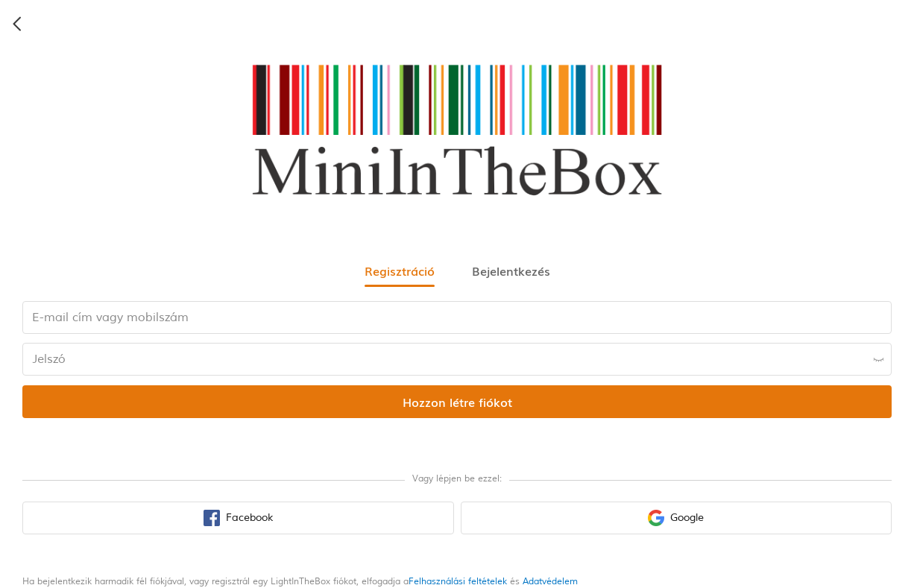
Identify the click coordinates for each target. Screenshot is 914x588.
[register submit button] (457, 402)
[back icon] (18, 24)
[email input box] (457, 317)
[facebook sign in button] (238, 518)
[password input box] (457, 359)
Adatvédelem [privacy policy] (550, 582)
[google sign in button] (677, 518)
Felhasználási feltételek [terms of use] (458, 582)
